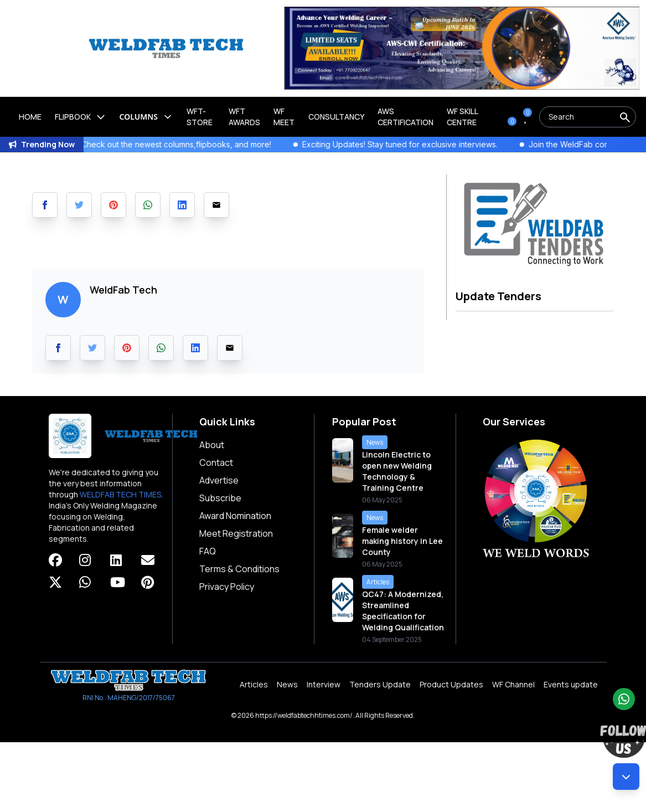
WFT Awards (244, 117)
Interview (324, 684)
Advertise (219, 480)
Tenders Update (380, 684)
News (287, 684)
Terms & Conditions (239, 569)
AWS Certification (405, 117)
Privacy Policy (227, 587)
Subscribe (220, 498)
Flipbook (81, 117)
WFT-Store (200, 117)
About (212, 445)
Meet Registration (236, 533)
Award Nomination (235, 516)
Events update (571, 684)
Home (30, 117)
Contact (216, 462)
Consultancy (336, 117)
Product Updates (451, 684)
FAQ (208, 551)
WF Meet (284, 117)
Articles (254, 684)
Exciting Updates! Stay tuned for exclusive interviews (414, 144)
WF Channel (513, 684)
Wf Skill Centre (462, 117)
